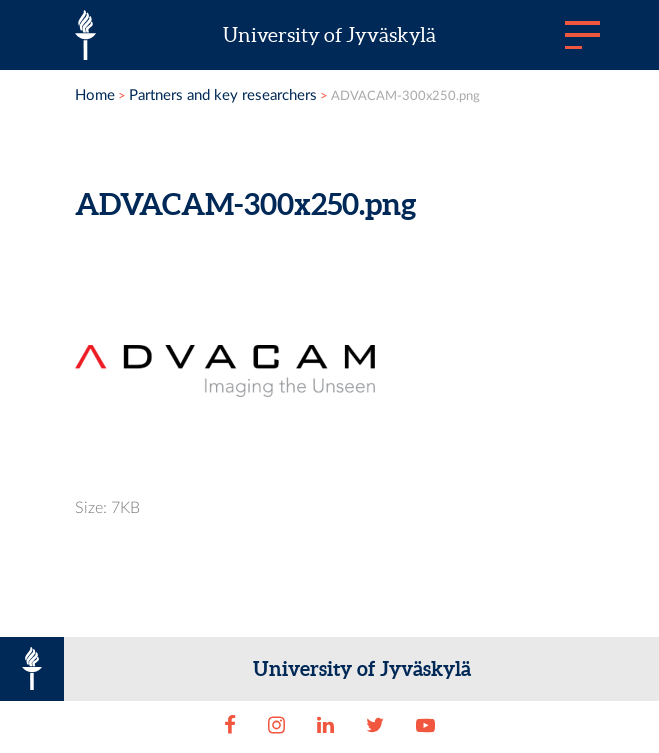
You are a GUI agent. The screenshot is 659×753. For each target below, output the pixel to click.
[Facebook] (229, 726)
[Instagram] (276, 726)
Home (95, 95)
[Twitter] (375, 726)
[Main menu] (582, 35)
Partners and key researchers (223, 95)
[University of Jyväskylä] (86, 35)
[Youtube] (425, 726)
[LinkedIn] (325, 726)
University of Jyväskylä (329, 35)
